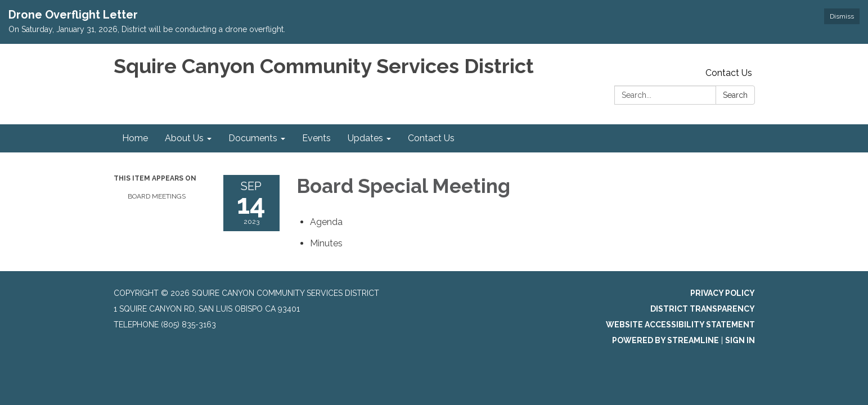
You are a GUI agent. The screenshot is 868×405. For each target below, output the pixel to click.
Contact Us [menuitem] (431, 138)
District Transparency (703, 309)
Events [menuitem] (316, 138)
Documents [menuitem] (253, 138)
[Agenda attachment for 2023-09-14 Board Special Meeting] (326, 222)
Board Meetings (157, 196)
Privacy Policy (723, 293)
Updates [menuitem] (365, 138)
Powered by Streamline (665, 340)
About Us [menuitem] (184, 138)
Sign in (740, 340)
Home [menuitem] (135, 138)
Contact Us (729, 73)
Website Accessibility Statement (680, 325)
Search (735, 95)
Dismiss (842, 16)
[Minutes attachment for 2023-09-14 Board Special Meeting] (326, 243)
